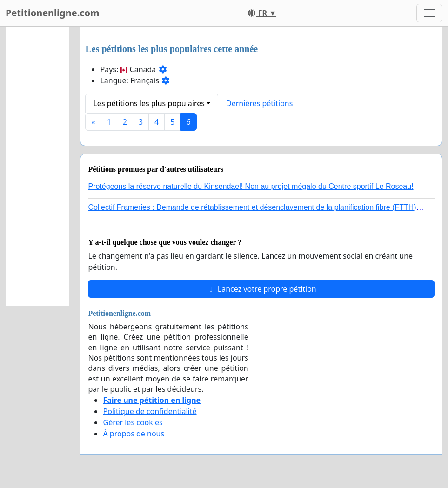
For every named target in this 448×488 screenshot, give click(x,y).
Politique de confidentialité (150, 411)
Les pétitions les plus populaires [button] (149, 103)
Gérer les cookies (133, 422)
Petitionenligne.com (53, 13)
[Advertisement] (37, 166)
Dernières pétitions (259, 103)
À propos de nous (134, 434)
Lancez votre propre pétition (261, 289)
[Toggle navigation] (429, 13)
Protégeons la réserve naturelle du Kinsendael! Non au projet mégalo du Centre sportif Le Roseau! (251, 186)
